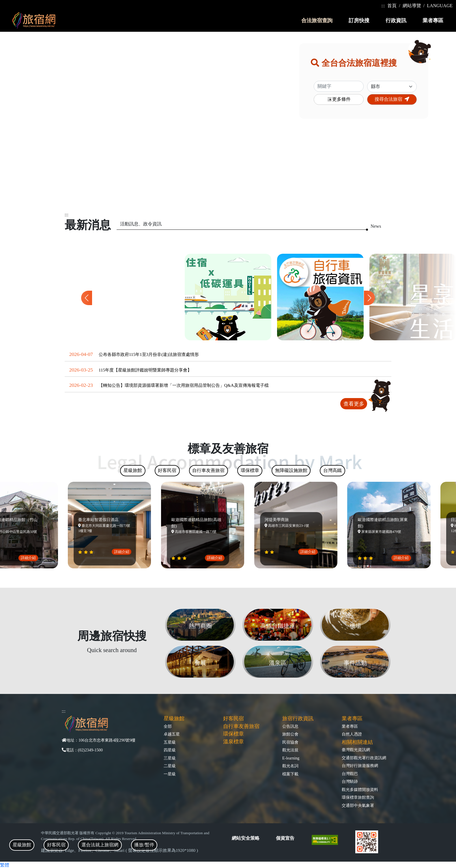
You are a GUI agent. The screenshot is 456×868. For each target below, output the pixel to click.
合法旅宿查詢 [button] (317, 20)
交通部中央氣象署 (358, 805)
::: (383, 6)
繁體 (5, 865)
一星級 (170, 774)
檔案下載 (290, 774)
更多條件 (339, 99)
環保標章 (233, 734)
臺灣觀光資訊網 (356, 750)
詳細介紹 (31, 558)
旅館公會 (290, 734)
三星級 (170, 758)
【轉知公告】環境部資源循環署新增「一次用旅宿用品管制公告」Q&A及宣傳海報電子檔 (184, 385)
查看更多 (354, 404)
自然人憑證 (352, 734)
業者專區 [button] (433, 20)
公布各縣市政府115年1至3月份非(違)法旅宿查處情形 (149, 354)
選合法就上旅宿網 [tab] (100, 845)
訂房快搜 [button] (359, 20)
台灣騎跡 (350, 781)
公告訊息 (290, 726)
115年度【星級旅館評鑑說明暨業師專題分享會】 (145, 370)
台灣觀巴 (350, 774)
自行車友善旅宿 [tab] (208, 470)
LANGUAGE (440, 6)
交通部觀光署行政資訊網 (364, 758)
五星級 (170, 742)
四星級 (170, 750)
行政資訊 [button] (396, 20)
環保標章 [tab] (250, 470)
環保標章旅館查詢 (358, 797)
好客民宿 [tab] (56, 845)
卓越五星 (172, 734)
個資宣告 (285, 838)
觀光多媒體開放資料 (360, 789)
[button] (369, 298)
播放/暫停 (144, 845)
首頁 (392, 6)
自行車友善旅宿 (241, 726)
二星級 (170, 766)
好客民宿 (233, 718)
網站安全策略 (246, 838)
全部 (168, 726)
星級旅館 (174, 718)
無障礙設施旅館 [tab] (291, 470)
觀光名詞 (290, 766)
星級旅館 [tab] (22, 845)
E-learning (291, 758)
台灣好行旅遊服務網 (360, 766)
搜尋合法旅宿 (392, 99)
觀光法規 (290, 750)
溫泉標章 (233, 742)
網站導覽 (412, 6)
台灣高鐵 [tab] (332, 470)
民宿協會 (290, 742)
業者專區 (350, 726)
